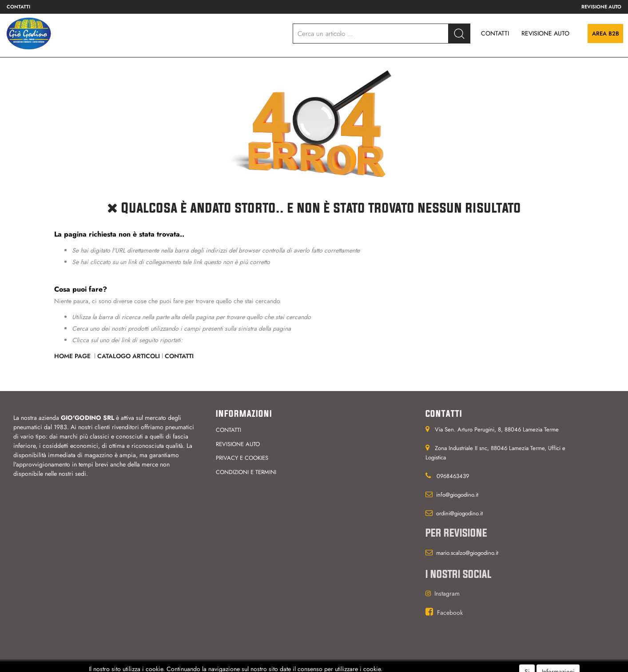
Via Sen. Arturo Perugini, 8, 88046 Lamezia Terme (497, 429)
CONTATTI (495, 33)
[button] (459, 34)
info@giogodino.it (457, 495)
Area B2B (606, 34)
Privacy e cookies (242, 458)
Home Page (73, 356)
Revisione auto (601, 7)
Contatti (18, 7)
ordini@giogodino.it (459, 513)
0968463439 (453, 476)
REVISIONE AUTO (545, 33)
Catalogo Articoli (129, 356)
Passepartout (328, 666)
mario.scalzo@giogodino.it (467, 553)
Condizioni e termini (246, 472)
